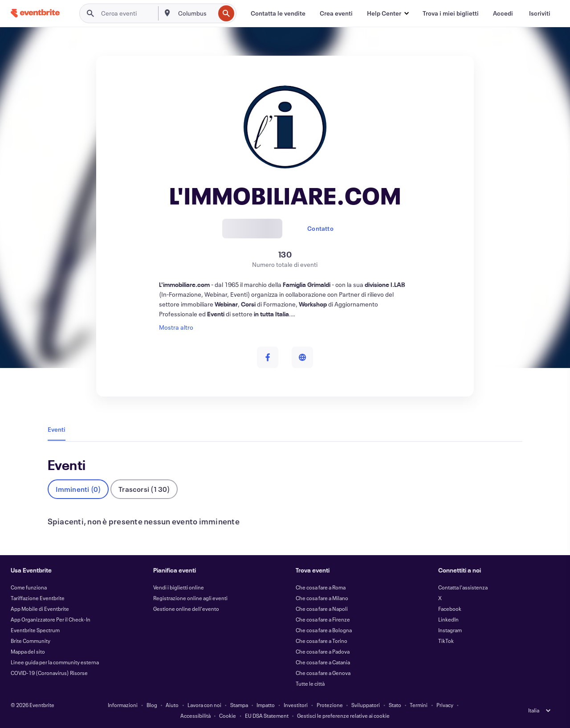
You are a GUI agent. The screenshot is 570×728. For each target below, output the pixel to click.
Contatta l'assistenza (463, 587)
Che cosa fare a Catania (323, 662)
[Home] (35, 13)
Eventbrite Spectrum (35, 630)
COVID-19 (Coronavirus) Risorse (49, 673)
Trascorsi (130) (144, 489)
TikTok (446, 641)
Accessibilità (195, 716)
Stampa (239, 705)
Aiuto (172, 705)
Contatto (320, 228)
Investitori (296, 705)
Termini (419, 705)
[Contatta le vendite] (278, 13)
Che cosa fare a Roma (321, 587)
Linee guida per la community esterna (55, 662)
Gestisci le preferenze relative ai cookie (343, 716)
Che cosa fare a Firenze (323, 619)
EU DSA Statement (267, 716)
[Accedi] (503, 13)
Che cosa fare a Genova (323, 673)
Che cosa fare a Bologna (324, 630)
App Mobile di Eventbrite (40, 609)
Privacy (445, 705)
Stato (395, 705)
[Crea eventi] (336, 13)
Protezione (330, 705)
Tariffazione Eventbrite (38, 598)
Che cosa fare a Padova (323, 651)
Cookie (228, 716)
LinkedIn (448, 619)
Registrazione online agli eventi (190, 598)
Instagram (450, 630)
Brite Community (31, 641)
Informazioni (123, 705)
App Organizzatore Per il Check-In (51, 619)
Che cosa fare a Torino (322, 641)
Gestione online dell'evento (186, 609)
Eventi (57, 429)
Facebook (450, 609)
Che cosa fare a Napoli (322, 609)
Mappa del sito (28, 651)
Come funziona (29, 587)
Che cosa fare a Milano (322, 598)
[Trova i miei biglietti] (451, 13)
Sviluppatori (366, 705)
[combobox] (196, 13)
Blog (152, 705)
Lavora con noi (204, 705)
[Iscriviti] (540, 13)
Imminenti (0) (78, 489)
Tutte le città (310, 683)
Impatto (266, 705)
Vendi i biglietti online (179, 587)
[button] (388, 13)
